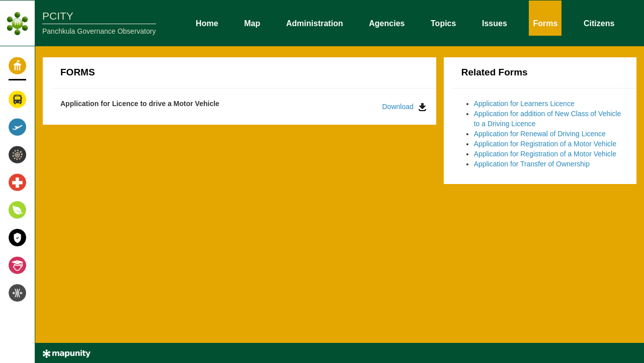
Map (252, 23)
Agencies (387, 23)
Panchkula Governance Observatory (99, 31)
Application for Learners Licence (524, 104)
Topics (443, 23)
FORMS (78, 72)
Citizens (599, 23)
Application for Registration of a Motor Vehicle (545, 144)
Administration (315, 23)
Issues (495, 23)
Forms (545, 23)
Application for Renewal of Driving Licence (540, 134)
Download (404, 107)
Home (207, 23)
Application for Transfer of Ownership (532, 164)
